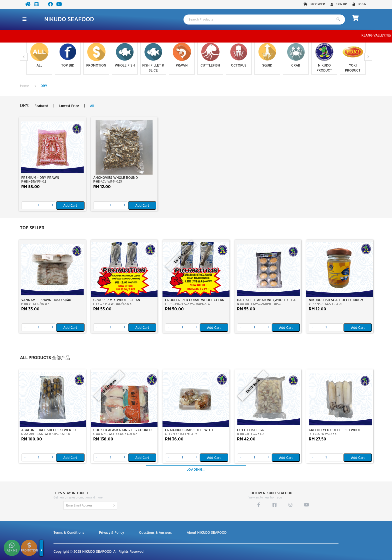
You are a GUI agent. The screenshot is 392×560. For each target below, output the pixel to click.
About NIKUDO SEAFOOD (207, 533)
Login (359, 4)
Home (24, 86)
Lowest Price (69, 106)
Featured (41, 106)
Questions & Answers (155, 533)
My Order (314, 4)
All (92, 106)
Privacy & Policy (111, 533)
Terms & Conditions (69, 533)
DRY (44, 86)
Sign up (339, 4)
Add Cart (70, 206)
